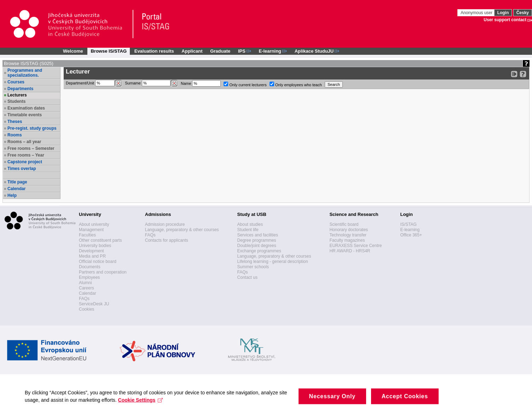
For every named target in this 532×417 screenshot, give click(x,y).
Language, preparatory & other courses (182, 230)
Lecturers (17, 95)
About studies (250, 224)
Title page (17, 182)
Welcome (73, 51)
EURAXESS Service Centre (355, 246)
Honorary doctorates (349, 230)
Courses (16, 82)
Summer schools (253, 267)
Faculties (87, 235)
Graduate (220, 51)
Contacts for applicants (167, 240)
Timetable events (25, 115)
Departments (20, 89)
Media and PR (92, 256)
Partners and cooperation (103, 272)
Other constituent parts (100, 240)
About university (94, 224)
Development (91, 251)
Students (16, 101)
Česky (523, 13)
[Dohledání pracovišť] (118, 83)
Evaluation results (154, 51)
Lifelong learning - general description (273, 262)
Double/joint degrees (257, 246)
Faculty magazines (347, 240)
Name (201, 83)
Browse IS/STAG (109, 51)
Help (12, 195)
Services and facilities (258, 235)
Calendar (16, 189)
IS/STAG (408, 224)
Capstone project (25, 162)
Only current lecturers (245, 84)
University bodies (95, 246)
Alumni (85, 283)
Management (91, 230)
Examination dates (26, 108)
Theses (15, 122)
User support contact (505, 20)
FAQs (84, 299)
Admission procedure (165, 224)
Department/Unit (94, 83)
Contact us (247, 277)
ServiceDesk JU (94, 304)
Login (503, 13)
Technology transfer (348, 235)
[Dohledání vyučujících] (174, 83)
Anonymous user (477, 13)
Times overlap (22, 169)
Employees (89, 277)
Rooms (15, 135)
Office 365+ (411, 235)
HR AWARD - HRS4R (350, 251)
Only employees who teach (296, 84)
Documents (90, 267)
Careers (86, 288)
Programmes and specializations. (25, 73)
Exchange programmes (259, 251)
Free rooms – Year (26, 155)
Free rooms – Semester (31, 148)
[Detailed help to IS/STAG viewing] (523, 74)
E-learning (410, 230)
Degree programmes (257, 240)
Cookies (86, 309)
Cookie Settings (141, 407)
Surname (151, 83)
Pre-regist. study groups (32, 128)
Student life (248, 230)
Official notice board (98, 262)
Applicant (192, 51)
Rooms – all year (24, 142)
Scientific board (344, 224)
